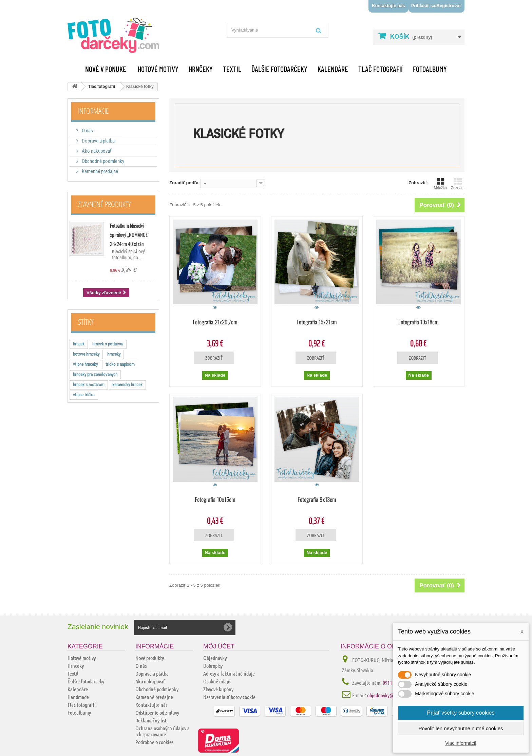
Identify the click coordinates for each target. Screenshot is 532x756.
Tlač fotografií (381, 69)
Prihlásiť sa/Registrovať (436, 6)
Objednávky (215, 658)
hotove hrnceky (86, 354)
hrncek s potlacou (108, 344)
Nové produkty (150, 658)
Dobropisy (213, 666)
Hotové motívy (158, 69)
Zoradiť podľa (184, 183)
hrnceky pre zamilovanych (95, 374)
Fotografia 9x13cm (317, 499)
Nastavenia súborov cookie (229, 697)
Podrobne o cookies (154, 742)
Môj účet (219, 646)
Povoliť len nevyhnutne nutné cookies (461, 728)
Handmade (78, 697)
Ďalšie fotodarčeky (279, 69)
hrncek (79, 344)
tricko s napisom (120, 364)
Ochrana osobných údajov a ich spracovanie (163, 731)
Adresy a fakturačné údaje (229, 673)
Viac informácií (461, 743)
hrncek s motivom (89, 385)
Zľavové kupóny (218, 689)
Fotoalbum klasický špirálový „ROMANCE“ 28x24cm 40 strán (130, 234)
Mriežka (441, 184)
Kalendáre (333, 69)
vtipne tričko (84, 395)
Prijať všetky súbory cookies (461, 713)
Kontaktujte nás (388, 6)
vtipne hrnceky (85, 364)
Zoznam (458, 184)
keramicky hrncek (127, 385)
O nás (87, 131)
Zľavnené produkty (104, 204)
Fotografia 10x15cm (215, 499)
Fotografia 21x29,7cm (215, 322)
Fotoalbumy (430, 69)
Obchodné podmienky (102, 161)
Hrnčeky (201, 69)
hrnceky (114, 354)
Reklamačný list (151, 720)
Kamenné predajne (99, 171)
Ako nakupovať (96, 151)
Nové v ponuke (106, 69)
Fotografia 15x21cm (317, 322)
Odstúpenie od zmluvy (157, 712)
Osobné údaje (217, 681)
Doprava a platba (98, 141)
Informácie (93, 111)
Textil (232, 69)
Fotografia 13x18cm (419, 322)
